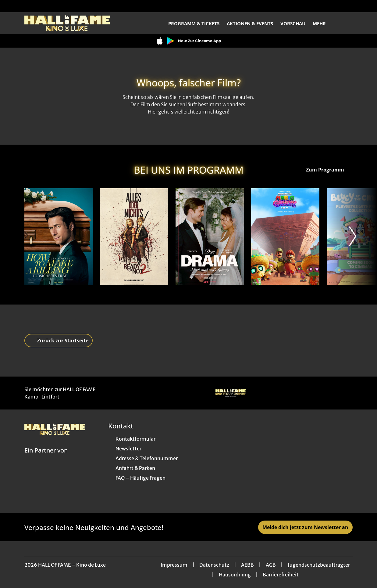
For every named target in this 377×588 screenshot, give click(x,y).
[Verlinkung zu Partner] (231, 393)
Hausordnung (235, 575)
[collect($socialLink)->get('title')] (11, 6)
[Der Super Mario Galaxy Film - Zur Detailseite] (285, 237)
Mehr (323, 23)
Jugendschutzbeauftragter (319, 565)
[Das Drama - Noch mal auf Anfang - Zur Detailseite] (210, 237)
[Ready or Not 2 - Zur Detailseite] (134, 237)
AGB (271, 565)
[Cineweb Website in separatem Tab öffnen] (46, 458)
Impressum (174, 565)
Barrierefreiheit (281, 575)
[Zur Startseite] (67, 23)
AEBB (247, 565)
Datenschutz (214, 565)
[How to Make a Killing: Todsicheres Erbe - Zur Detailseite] (59, 237)
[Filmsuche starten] (347, 23)
